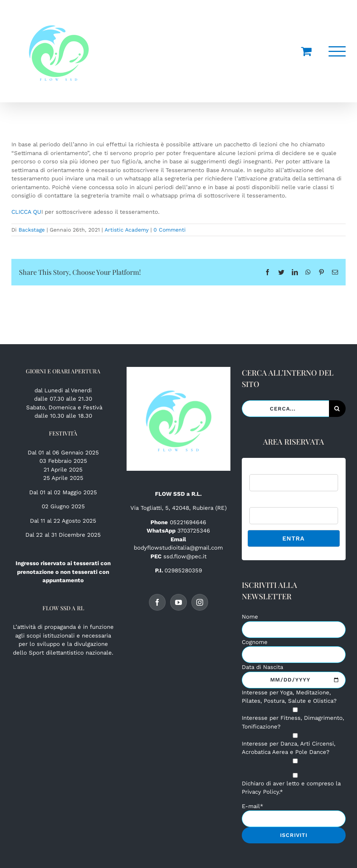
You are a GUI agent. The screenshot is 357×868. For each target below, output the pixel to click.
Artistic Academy (127, 230)
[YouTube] (178, 602)
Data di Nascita (262, 667)
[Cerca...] (285, 409)
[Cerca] (337, 409)
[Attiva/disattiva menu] (337, 51)
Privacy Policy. (261, 792)
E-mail (253, 806)
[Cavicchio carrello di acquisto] (306, 51)
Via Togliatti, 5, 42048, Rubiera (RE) (178, 508)
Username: (263, 469)
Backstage (32, 230)
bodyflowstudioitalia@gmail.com (178, 548)
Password (262, 503)
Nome (250, 617)
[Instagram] (200, 602)
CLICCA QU (26, 212)
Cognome (255, 642)
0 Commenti (170, 230)
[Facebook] (157, 602)
